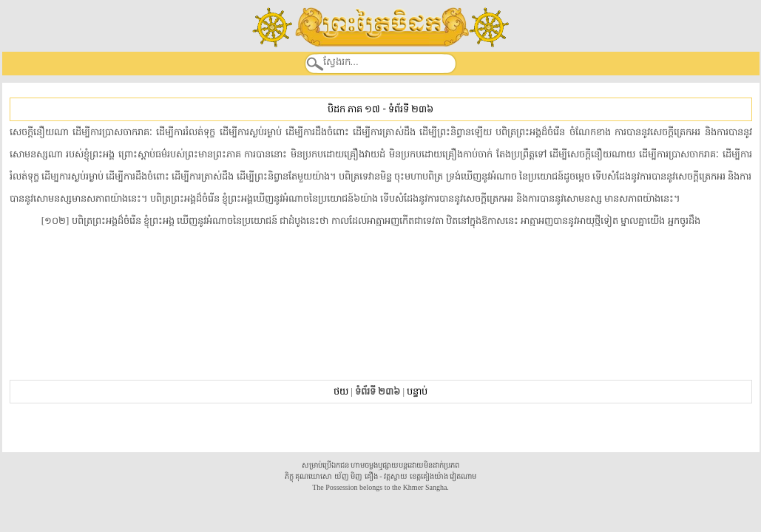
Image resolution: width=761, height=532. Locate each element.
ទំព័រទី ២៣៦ (411, 109)
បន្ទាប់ (417, 391)
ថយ (341, 391)
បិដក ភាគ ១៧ (354, 109)
